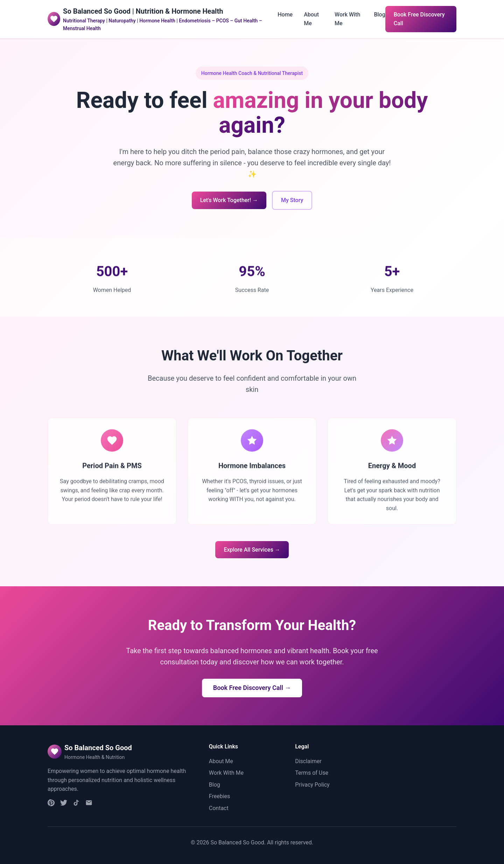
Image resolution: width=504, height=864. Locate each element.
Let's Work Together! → (229, 200)
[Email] (89, 804)
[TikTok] (76, 804)
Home (285, 15)
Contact (219, 808)
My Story (292, 200)
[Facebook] (64, 804)
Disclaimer (308, 761)
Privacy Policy (312, 785)
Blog (379, 15)
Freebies (220, 796)
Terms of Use (312, 773)
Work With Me (226, 773)
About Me (221, 761)
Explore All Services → (252, 550)
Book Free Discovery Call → (252, 688)
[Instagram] (51, 804)
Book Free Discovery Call (419, 19)
